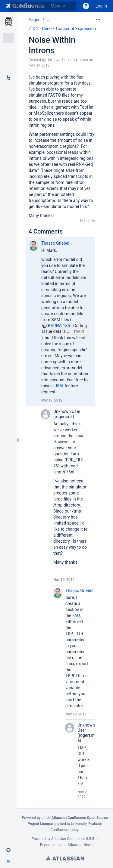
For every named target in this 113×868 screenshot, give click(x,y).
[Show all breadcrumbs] (48, 20)
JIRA (59, 386)
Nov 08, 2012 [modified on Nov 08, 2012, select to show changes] (39, 65)
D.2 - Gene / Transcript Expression (64, 29)
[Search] (14, 6)
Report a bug (50, 845)
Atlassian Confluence (68, 839)
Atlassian (65, 858)
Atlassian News (80, 845)
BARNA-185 (56, 326)
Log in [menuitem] (101, 6)
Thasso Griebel (55, 243)
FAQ (76, 615)
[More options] (98, 20)
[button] (86, 6)
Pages (35, 20)
